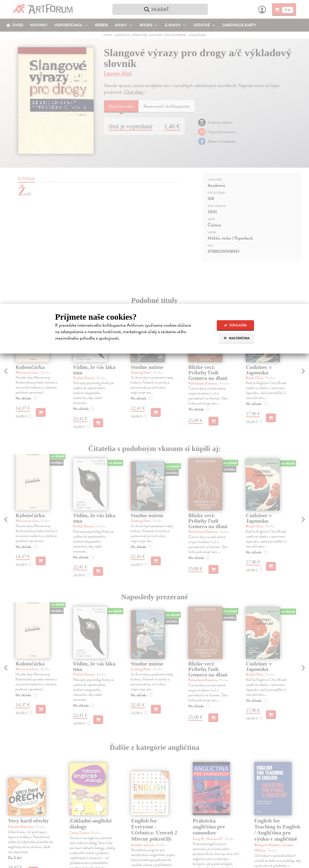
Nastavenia (237, 338)
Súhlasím (235, 325)
